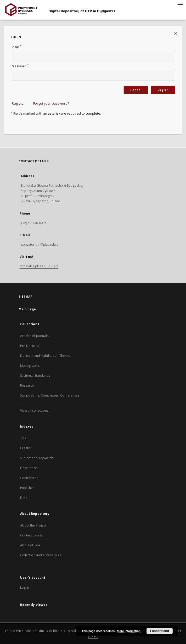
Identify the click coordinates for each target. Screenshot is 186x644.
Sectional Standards (35, 376)
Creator (26, 448)
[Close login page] (176, 33)
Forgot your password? (51, 104)
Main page (27, 309)
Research (27, 385)
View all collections (34, 410)
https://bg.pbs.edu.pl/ (39, 266)
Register (18, 104)
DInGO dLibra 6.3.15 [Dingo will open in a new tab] (54, 631)
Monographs (30, 366)
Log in (25, 587)
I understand (160, 631)
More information (129, 631)
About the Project (33, 525)
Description (29, 468)
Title (23, 438)
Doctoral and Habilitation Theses (45, 356)
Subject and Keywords (37, 458)
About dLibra (30, 545)
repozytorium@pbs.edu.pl (40, 244)
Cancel (136, 90)
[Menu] (180, 4)
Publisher (27, 488)
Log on (163, 90)
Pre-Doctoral (30, 346)
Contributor (29, 478)
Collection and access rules (41, 555)
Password (20, 66)
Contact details (32, 535)
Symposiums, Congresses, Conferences (50, 395)
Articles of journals (34, 336)
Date (24, 498)
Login (16, 47)
